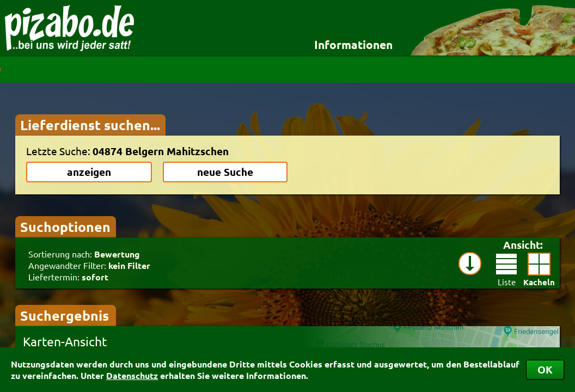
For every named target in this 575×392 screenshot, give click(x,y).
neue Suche (225, 172)
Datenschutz (132, 375)
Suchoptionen (65, 226)
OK (545, 369)
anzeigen (89, 172)
